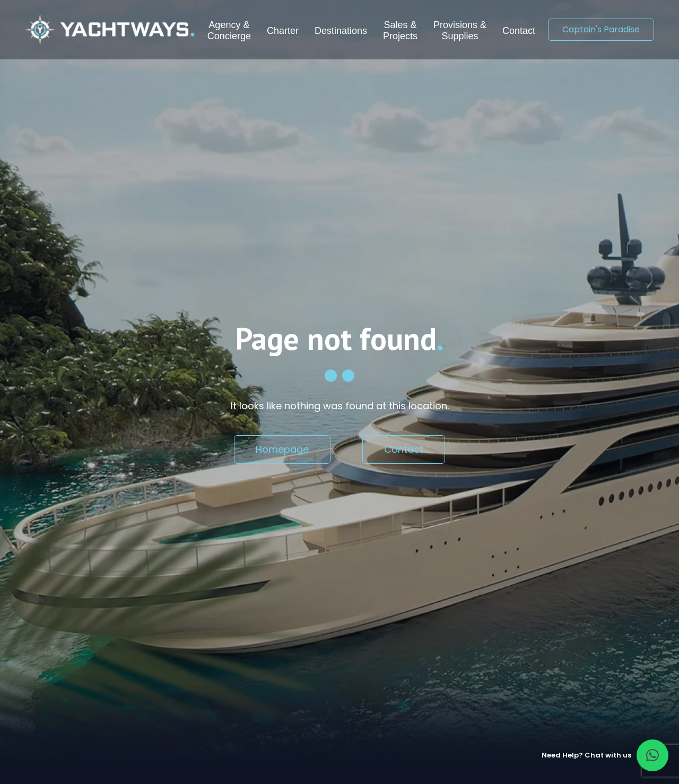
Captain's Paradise (601, 29)
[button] (652, 755)
